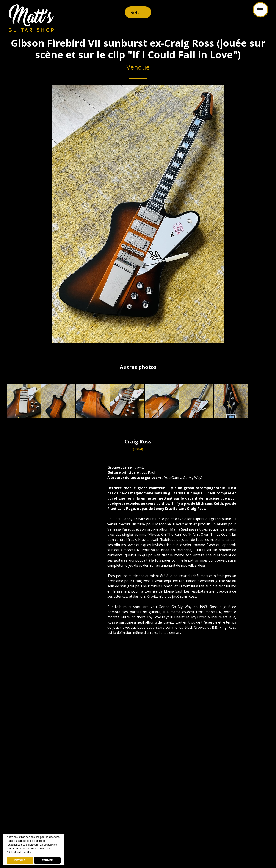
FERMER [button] (48, 860)
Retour (138, 12)
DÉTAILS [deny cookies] (20, 860)
